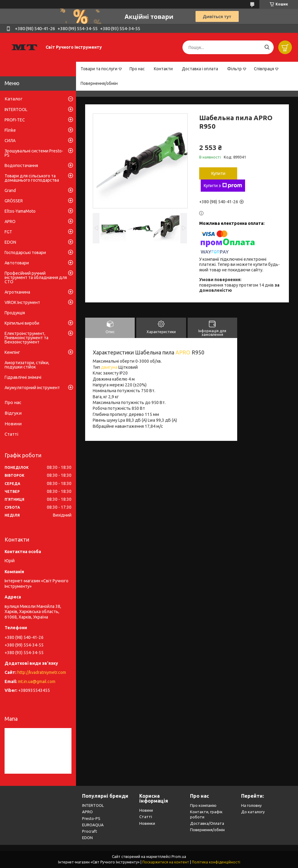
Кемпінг (12, 352)
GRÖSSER (14, 201)
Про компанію (203, 805)
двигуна (109, 367)
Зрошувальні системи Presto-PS (34, 153)
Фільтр (234, 69)
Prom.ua (179, 857)
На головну (251, 805)
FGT (8, 232)
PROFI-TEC (15, 120)
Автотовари (17, 263)
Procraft (90, 831)
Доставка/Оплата (207, 823)
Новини (13, 424)
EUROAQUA (93, 825)
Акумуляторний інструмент (32, 388)
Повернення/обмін (99, 83)
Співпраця (264, 69)
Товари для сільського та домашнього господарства (32, 178)
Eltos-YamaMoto (20, 211)
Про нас (137, 69)
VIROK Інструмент (22, 302)
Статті (11, 434)
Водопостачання (21, 166)
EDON (10, 242)
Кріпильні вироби (22, 323)
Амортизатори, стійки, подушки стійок (27, 365)
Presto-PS (91, 818)
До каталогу (253, 812)
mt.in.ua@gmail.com (37, 682)
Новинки (147, 823)
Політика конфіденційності (216, 862)
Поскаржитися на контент (166, 862)
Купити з (223, 186)
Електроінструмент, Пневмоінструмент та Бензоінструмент (26, 338)
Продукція (15, 313)
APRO (183, 352)
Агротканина (17, 292)
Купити (218, 173)
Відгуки (13, 413)
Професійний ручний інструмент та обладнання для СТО (36, 277)
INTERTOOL (16, 110)
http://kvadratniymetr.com (42, 672)
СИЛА (10, 141)
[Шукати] (267, 47)
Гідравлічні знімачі (23, 377)
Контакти (163, 69)
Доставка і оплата (200, 69)
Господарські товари (25, 253)
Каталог (14, 99)
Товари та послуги (99, 69)
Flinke (10, 130)
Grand (10, 190)
